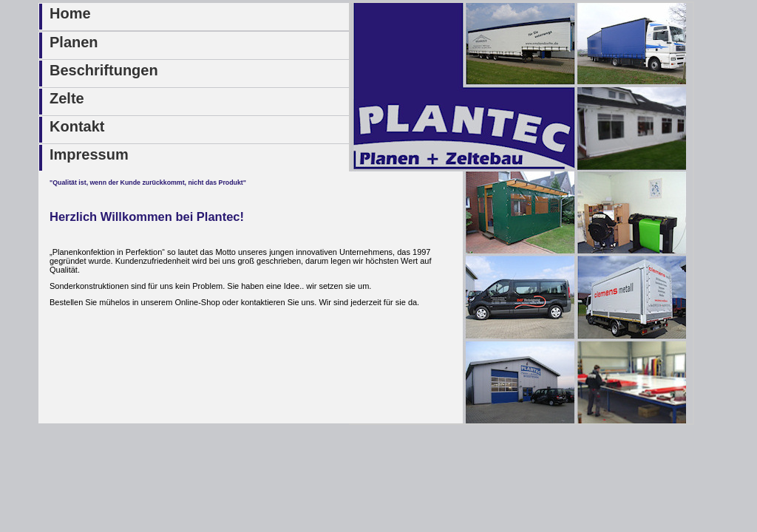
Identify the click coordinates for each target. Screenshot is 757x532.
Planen (74, 42)
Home (70, 13)
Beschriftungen (104, 70)
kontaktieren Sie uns (278, 302)
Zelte (67, 98)
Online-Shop (197, 302)
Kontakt (77, 126)
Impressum (89, 154)
